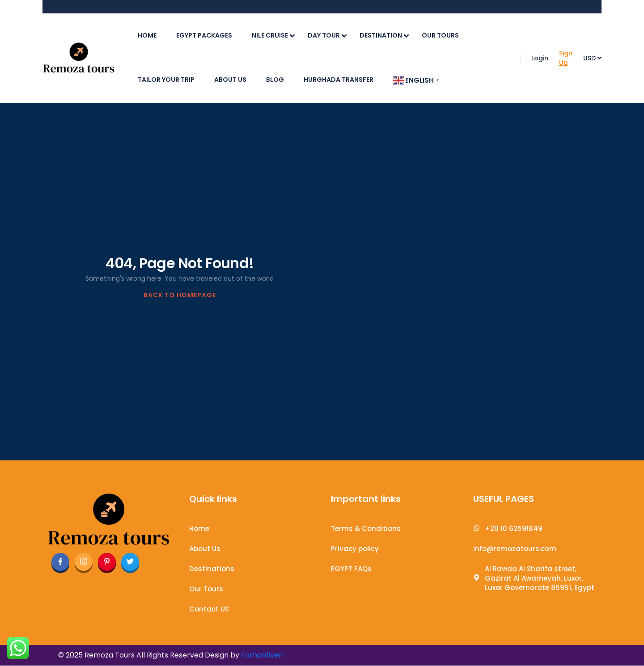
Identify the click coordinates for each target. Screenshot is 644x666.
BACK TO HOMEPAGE (180, 295)
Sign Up (566, 58)
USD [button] (592, 58)
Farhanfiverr (263, 655)
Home (147, 35)
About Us (230, 80)
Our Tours (440, 35)
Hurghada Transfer (339, 80)
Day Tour (327, 35)
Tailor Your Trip (166, 80)
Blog (275, 80)
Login (540, 58)
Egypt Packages (204, 35)
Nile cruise (273, 35)
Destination (384, 35)
